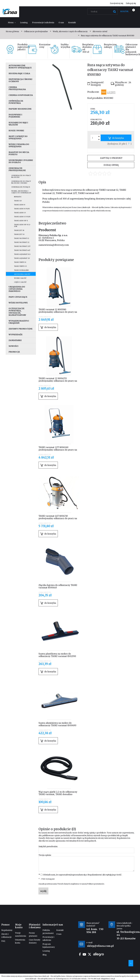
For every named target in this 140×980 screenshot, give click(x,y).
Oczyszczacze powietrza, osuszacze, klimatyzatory (17, 312)
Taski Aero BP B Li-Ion (22, 225)
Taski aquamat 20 (22, 258)
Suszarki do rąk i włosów (18, 124)
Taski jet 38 (19, 230)
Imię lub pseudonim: (48, 846)
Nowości (13, 346)
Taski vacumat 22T (22, 246)
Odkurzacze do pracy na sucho (21, 176)
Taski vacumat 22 (22, 242)
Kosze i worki (16, 131)
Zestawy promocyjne (21, 329)
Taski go (18, 201)
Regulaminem (91, 838)
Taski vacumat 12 (22, 238)
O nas (59, 934)
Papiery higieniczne (20, 109)
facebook (80, 954)
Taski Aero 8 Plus (22, 209)
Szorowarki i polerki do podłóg (21, 161)
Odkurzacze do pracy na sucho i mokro (21, 182)
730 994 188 (95, 931)
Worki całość (20, 278)
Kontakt (60, 930)
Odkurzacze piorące (21, 187)
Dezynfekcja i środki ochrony (20, 80)
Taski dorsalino (21, 270)
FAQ (3, 941)
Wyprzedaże (16, 335)
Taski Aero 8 (20, 205)
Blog (45, 955)
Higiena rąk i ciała (19, 73)
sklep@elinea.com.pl (108, 979)
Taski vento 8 (20, 262)
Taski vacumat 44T (22, 250)
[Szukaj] (114, 12)
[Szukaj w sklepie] (103, 12)
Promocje (14, 352)
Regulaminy (7, 930)
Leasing (46, 951)
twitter (90, 954)
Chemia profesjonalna (17, 88)
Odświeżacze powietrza (16, 102)
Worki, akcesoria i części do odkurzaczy (21, 192)
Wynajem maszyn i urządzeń (19, 322)
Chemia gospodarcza (21, 95)
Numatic (18, 197)
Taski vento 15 (20, 266)
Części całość (20, 282)
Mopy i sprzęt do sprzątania (18, 137)
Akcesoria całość (22, 274)
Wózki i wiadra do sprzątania (19, 145)
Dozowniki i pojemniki (15, 116)
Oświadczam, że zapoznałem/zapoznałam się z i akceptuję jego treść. (82, 875)
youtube (84, 954)
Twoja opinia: (45, 855)
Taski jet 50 (19, 234)
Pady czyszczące (18, 297)
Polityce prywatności (96, 884)
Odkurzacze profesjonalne (17, 169)
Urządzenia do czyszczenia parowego (17, 289)
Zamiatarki (15, 340)
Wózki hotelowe (18, 303)
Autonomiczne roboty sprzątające (20, 67)
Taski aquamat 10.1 (22, 254)
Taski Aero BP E (21, 221)
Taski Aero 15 (20, 213)
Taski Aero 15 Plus (22, 217)
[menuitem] (12, 23)
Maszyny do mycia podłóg (19, 153)
